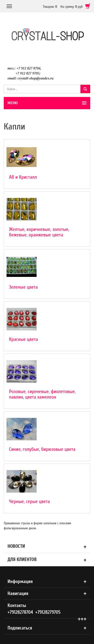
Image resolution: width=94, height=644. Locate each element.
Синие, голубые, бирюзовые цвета (42, 449)
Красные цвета (23, 339)
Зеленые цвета (23, 287)
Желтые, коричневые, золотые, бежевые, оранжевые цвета (39, 232)
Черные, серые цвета (29, 501)
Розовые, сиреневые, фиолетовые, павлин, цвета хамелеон (42, 394)
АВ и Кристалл (23, 177)
